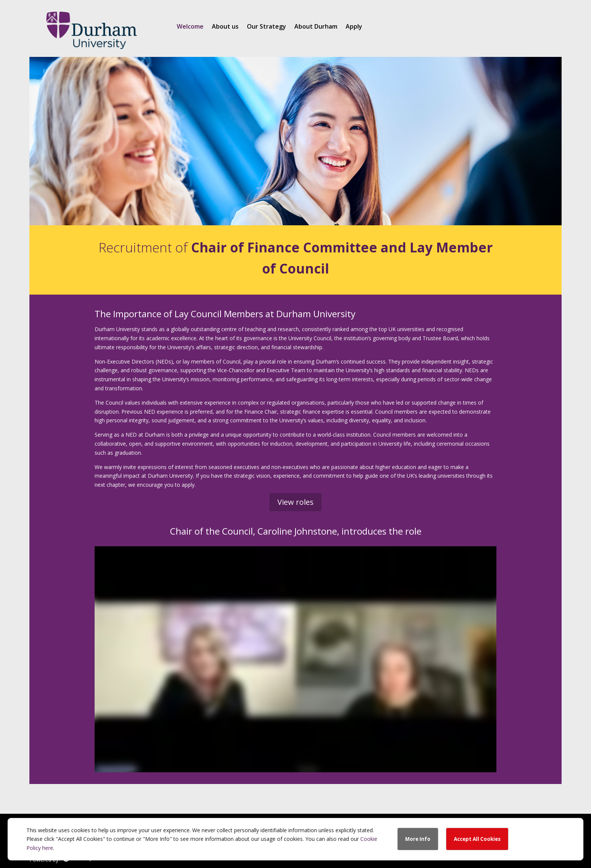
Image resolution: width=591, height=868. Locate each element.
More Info (418, 839)
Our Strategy (266, 27)
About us (225, 27)
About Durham (316, 27)
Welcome (190, 27)
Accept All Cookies (477, 839)
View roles (295, 502)
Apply (354, 27)
